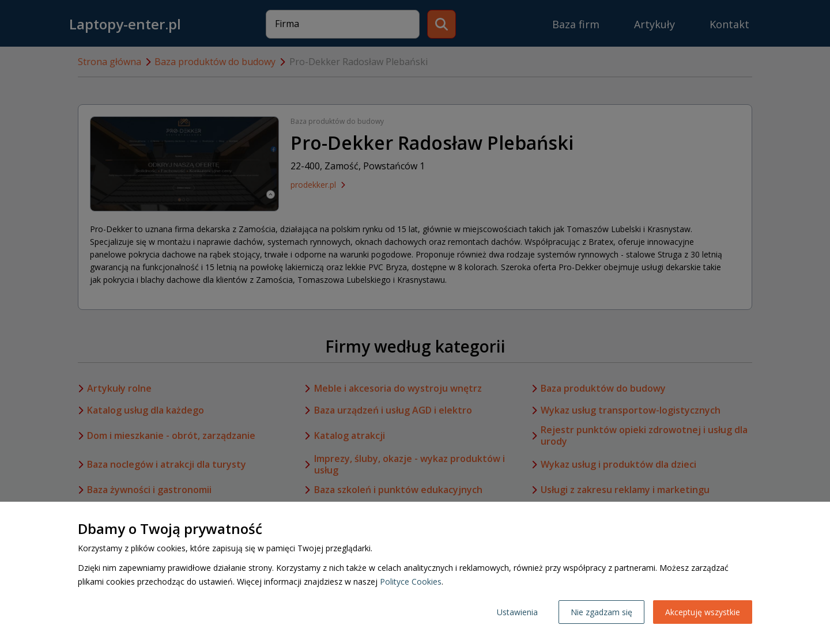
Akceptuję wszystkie (703, 612)
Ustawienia (517, 612)
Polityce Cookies (411, 582)
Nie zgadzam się (601, 612)
